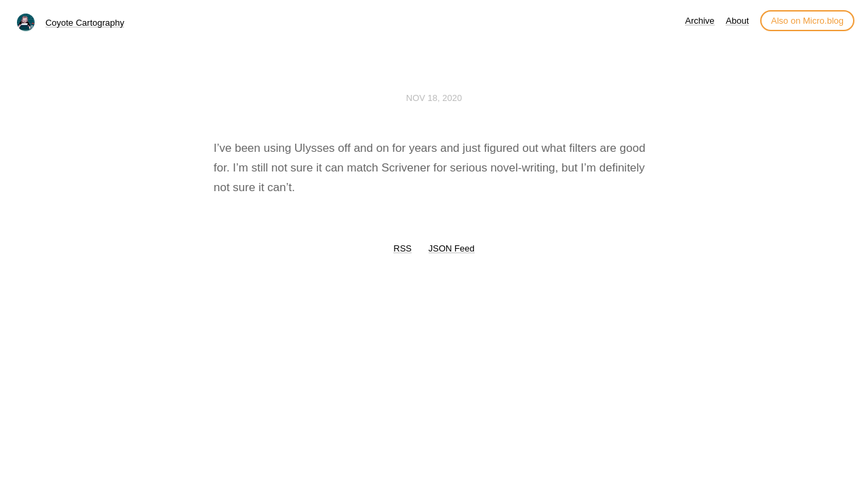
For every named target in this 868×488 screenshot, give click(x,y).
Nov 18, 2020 (434, 98)
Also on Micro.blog (807, 21)
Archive (699, 21)
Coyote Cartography (85, 23)
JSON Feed (452, 248)
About (737, 21)
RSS (402, 248)
